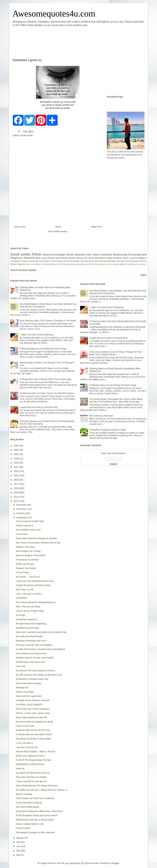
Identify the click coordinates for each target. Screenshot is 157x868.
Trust (53, 261)
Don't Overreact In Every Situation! (33, 709)
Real (105, 261)
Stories (70, 255)
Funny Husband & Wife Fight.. (30, 521)
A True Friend (22, 572)
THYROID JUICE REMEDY (29, 705)
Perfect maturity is (25, 526)
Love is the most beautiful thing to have (35, 581)
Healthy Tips (39, 264)
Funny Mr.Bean (23, 828)
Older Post (96, 227)
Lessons (133, 258)
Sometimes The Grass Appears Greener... (36, 670)
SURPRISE (21, 598)
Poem (67, 261)
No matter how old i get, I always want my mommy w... (42, 790)
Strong (79, 258)
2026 (16, 446)
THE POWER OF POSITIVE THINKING (35, 798)
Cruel (87, 264)
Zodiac (109, 258)
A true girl (20, 615)
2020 (16, 471)
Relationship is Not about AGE (30, 662)
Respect (47, 261)
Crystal (93, 264)
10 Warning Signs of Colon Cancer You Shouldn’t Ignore (47, 393)
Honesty (24, 261)
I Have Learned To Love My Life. (32, 781)
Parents (143, 261)
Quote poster (26, 135)
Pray (128, 264)
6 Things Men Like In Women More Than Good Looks (46, 379)
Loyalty (116, 264)
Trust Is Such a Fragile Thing (30, 611)
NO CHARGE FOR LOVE (28, 530)
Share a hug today (25, 692)
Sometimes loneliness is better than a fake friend (39, 811)
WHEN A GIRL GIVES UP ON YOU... (34, 730)
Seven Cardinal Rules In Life (30, 824)
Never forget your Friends (28, 551)
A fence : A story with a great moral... (34, 713)
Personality (75, 261)
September (22, 518)
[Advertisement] (65, 42)
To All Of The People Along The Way (33, 760)
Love (89, 255)
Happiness (17, 258)
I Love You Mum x (24, 743)
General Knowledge (54, 255)
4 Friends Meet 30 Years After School (34, 734)
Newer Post (20, 227)
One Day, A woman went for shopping (34, 645)
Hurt (41, 261)
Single (20, 264)
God (57, 258)
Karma (107, 264)
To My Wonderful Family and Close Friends (37, 815)
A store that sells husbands (29, 803)
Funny (44, 258)
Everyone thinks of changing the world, (35, 722)
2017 (16, 484)
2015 (16, 493)
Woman (72, 258)
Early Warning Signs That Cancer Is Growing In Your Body (48, 321)
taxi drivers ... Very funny (28, 577)
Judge (102, 264)
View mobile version (58, 231)
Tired (118, 261)
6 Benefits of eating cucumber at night (108, 430)
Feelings (60, 261)
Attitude (64, 258)
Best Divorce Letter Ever (101, 416)
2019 (16, 475)
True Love (21, 666)
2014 (16, 497)
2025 (16, 450)
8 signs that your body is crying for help (39, 407)
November (22, 509)
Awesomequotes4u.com (54, 14)
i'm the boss (22, 534)
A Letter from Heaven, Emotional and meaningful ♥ (40, 649)
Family (91, 258)
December (22, 505)
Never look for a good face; (29, 696)
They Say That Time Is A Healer (31, 777)
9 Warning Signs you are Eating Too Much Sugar (43, 349)
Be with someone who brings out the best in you (39, 675)
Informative (100, 258)
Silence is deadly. (24, 794)
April (19, 855)
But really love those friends (29, 636)
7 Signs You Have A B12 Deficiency (37, 335)
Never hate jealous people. (29, 683)
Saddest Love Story (25, 547)
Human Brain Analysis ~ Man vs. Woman (36, 751)
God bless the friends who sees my (33, 773)
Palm (61, 264)
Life (85, 258)
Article (36, 254)
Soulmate (84, 261)
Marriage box (22, 688)
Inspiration (106, 255)
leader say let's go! (25, 564)
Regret (13, 264)
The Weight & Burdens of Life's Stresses (35, 832)
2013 (16, 501)
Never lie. (20, 769)
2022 (16, 463)
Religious (142, 258)
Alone (125, 258)
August (20, 838)
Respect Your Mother (26, 568)
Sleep (65, 264)
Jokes (96, 255)
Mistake (123, 264)
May (19, 851)
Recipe (133, 264)
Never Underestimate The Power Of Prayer (37, 786)
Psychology (33, 261)
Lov (112, 264)
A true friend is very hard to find (31, 653)
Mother (51, 258)
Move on (55, 264)
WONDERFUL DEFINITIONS (30, 764)
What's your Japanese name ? (31, 756)
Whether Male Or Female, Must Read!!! (35, 658)
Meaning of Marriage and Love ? (32, 641)
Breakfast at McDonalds (27, 628)
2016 (16, 488)
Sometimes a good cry (27, 619)
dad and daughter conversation (31, 555)
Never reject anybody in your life (31, 717)
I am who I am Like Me (27, 747)
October (21, 513)
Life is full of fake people (28, 807)
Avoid (127, 261)
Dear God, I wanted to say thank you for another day (41, 632)
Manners (48, 264)
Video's (143, 264)
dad (122, 261)
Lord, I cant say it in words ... (30, 594)
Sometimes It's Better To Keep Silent (33, 739)
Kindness (118, 258)
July (19, 842)
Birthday (111, 261)
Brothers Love (28, 264)
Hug (97, 264)
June (19, 846)
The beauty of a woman (27, 560)
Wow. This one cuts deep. (28, 607)
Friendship (15, 261)
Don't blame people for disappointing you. (36, 602)
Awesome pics (32, 258)
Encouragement (137, 255)
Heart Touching (96, 261)
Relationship (120, 255)
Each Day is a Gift (25, 589)
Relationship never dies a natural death (35, 820)
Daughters (135, 261)
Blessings (73, 264)
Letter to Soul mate (25, 726)
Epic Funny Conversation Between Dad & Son (38, 543)
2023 (16, 458)
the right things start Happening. (31, 624)
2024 (16, 454)
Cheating (81, 264)
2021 (16, 467)
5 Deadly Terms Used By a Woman (33, 700)
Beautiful (80, 255)
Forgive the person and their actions (33, 585)
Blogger (116, 863)
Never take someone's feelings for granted (36, 538)
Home (58, 227)
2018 (16, 480)
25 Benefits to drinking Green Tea (32, 679)
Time (138, 264)
